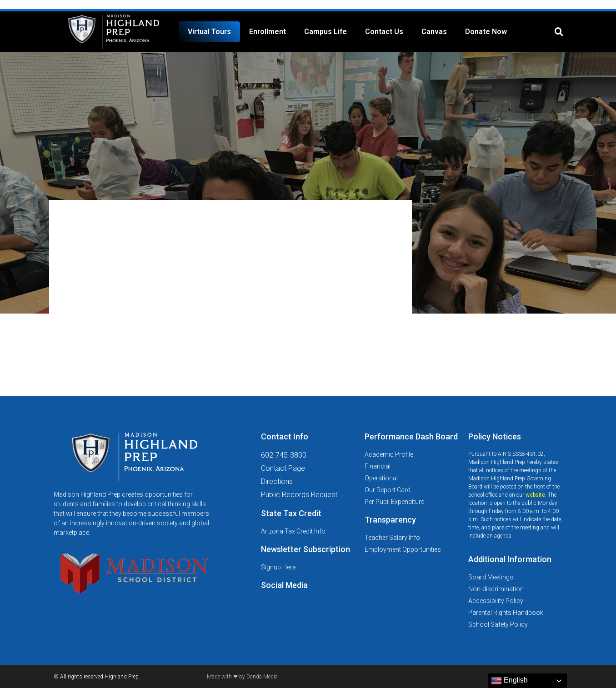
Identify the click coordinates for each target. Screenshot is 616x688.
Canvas (434, 32)
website (535, 495)
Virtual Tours (209, 32)
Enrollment (268, 32)
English (509, 681)
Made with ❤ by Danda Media (242, 677)
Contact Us (384, 32)
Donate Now (486, 32)
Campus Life (326, 32)
